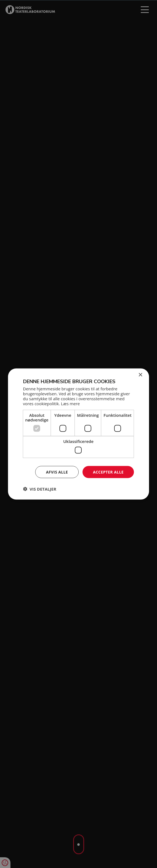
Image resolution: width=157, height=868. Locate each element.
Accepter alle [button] (108, 472)
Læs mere (71, 404)
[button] (40, 489)
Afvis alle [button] (57, 472)
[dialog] (78, 434)
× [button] (140, 375)
